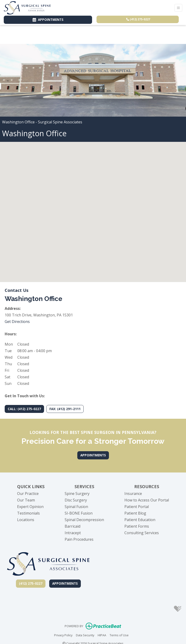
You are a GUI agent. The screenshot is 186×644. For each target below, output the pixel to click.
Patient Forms (137, 526)
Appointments (65, 583)
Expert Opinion (30, 507)
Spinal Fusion (76, 507)
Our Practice (28, 494)
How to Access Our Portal (147, 500)
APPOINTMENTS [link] (48, 20)
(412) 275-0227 (138, 19)
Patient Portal (137, 507)
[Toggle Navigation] (178, 8)
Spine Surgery (77, 494)
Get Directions (17, 322)
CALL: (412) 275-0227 (24, 409)
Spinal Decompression (84, 520)
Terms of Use (119, 635)
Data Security (85, 635)
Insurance (133, 494)
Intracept (73, 533)
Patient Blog (135, 513)
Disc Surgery (76, 500)
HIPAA (102, 635)
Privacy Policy (63, 635)
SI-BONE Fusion (79, 513)
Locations (26, 520)
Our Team (26, 500)
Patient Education (140, 520)
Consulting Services (142, 533)
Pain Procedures (79, 539)
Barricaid (73, 526)
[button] (93, 208)
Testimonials (28, 513)
